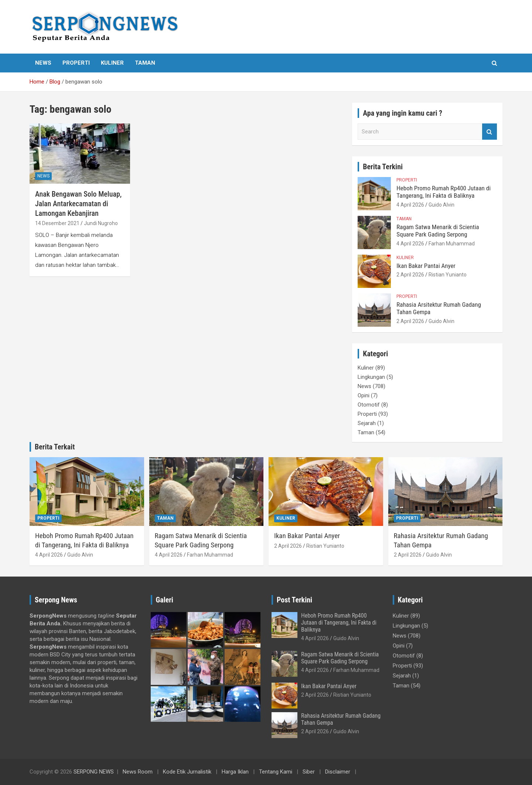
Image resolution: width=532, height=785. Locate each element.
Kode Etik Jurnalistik (187, 772)
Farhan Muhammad (452, 244)
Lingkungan (371, 377)
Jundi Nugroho (101, 223)
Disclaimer (338, 772)
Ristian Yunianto (448, 275)
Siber (309, 772)
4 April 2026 (410, 205)
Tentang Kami (276, 772)
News (43, 63)
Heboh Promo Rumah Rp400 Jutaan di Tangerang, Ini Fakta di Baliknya (444, 192)
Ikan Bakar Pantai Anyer (426, 266)
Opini (364, 395)
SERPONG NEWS (94, 772)
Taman (145, 63)
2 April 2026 (410, 275)
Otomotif (369, 405)
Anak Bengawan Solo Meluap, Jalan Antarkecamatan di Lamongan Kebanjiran (78, 204)
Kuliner (112, 63)
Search (490, 132)
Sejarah (367, 423)
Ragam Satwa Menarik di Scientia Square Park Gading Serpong (438, 231)
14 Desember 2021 (57, 223)
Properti (76, 63)
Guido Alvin (441, 205)
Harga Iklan (235, 772)
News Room (138, 772)
